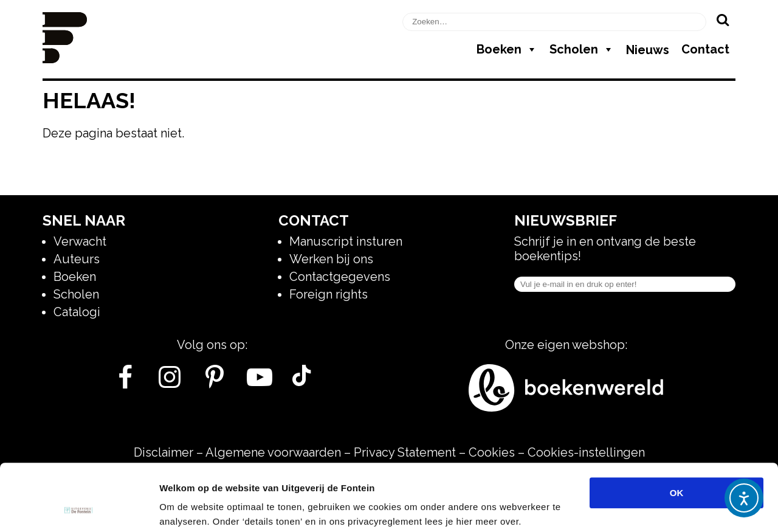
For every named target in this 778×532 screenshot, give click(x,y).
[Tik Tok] (301, 382)
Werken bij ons (331, 259)
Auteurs (77, 259)
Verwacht (80, 241)
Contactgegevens (340, 277)
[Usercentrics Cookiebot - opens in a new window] (79, 508)
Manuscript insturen (346, 241)
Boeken (507, 49)
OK (677, 430)
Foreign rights (329, 294)
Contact (705, 49)
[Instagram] (170, 382)
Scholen (582, 49)
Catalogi (77, 312)
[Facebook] (125, 382)
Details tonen (657, 508)
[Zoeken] (722, 19)
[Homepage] (65, 59)
